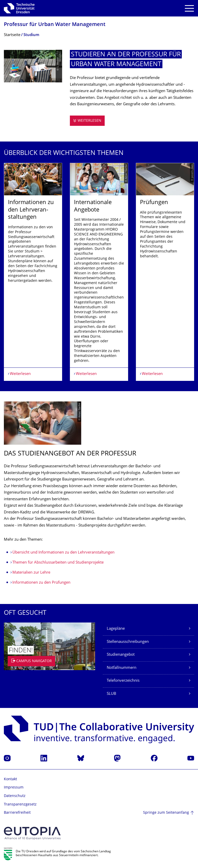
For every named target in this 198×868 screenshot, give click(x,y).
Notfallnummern (122, 668)
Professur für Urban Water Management (55, 25)
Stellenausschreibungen (128, 642)
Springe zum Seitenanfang (166, 813)
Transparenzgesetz (20, 805)
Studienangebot (121, 655)
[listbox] (99, 272)
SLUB (112, 694)
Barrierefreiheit (17, 813)
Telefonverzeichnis (123, 681)
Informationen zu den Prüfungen (41, 583)
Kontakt (10, 779)
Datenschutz (15, 796)
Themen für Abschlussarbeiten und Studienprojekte (58, 563)
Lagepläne (116, 629)
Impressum (14, 788)
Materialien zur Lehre (31, 573)
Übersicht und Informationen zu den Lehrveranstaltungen (63, 553)
